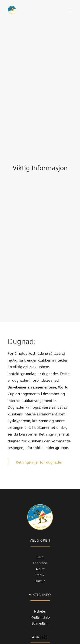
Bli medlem (40, 572)
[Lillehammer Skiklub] (12, 10)
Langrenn (40, 511)
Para (40, 505)
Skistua (40, 529)
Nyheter (40, 560)
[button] (70, 10)
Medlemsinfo (40, 566)
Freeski (40, 523)
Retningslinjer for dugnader (40, 410)
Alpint (40, 517)
